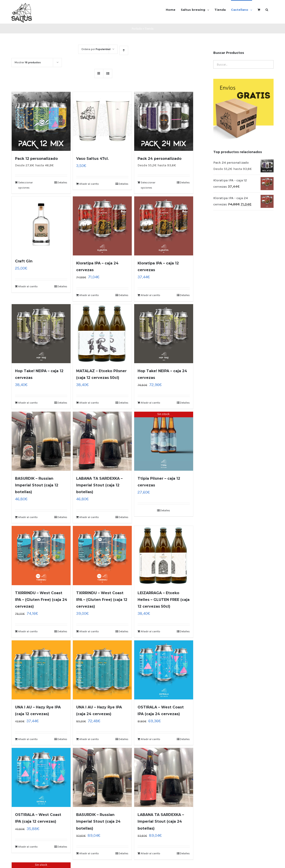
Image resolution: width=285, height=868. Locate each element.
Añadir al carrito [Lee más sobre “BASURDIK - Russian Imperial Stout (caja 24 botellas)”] (89, 853)
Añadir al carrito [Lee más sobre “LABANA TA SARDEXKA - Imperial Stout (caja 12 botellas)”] (89, 517)
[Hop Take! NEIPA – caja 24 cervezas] (164, 334)
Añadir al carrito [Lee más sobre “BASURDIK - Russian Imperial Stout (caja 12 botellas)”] (28, 517)
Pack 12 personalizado (36, 159)
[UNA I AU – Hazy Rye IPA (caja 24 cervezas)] (102, 670)
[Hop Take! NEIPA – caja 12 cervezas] (41, 334)
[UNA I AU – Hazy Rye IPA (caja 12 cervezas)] (41, 670)
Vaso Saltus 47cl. (92, 159)
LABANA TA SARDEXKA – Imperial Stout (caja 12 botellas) (99, 485)
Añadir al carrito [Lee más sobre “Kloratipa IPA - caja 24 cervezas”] (89, 295)
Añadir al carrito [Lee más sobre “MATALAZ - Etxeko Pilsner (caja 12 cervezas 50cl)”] (89, 403)
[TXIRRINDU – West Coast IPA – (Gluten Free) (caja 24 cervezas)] (41, 555)
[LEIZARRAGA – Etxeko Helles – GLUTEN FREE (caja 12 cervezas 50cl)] (164, 555)
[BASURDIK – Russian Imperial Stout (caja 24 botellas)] (102, 777)
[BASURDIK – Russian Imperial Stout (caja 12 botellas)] (41, 441)
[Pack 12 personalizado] (41, 121)
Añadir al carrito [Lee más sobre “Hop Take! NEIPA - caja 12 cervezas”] (28, 403)
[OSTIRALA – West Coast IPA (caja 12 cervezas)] (41, 777)
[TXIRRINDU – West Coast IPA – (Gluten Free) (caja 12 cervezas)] (102, 555)
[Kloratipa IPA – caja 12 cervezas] (164, 226)
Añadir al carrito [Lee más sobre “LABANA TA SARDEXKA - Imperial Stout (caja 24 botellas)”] (150, 853)
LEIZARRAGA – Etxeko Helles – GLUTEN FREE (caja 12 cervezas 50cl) (164, 600)
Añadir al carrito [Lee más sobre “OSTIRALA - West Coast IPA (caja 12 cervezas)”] (28, 847)
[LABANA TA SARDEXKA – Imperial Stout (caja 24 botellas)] (164, 777)
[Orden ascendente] (124, 50)
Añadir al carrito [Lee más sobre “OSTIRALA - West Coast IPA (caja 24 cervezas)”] (150, 739)
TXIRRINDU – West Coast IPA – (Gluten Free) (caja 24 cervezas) (41, 600)
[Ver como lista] (108, 74)
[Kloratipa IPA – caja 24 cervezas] (102, 226)
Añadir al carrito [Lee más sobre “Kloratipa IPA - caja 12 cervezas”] (150, 295)
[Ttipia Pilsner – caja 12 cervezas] (164, 441)
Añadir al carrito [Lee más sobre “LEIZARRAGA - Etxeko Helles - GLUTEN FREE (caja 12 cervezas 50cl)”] (150, 631)
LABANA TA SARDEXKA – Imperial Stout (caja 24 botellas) (161, 821)
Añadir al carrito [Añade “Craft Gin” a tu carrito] (28, 286)
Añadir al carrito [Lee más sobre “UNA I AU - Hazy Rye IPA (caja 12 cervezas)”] (28, 739)
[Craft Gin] (41, 225)
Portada (137, 29)
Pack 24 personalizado (160, 159)
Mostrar (28, 62)
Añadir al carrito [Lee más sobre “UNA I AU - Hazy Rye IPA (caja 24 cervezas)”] (89, 739)
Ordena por (96, 49)
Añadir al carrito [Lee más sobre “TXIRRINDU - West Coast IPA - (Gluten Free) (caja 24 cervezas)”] (28, 631)
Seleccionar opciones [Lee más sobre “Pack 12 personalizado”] (25, 185)
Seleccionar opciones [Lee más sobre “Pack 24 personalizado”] (148, 185)
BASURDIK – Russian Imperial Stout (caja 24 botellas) (98, 821)
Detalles (62, 182)
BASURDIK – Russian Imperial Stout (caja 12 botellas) (37, 485)
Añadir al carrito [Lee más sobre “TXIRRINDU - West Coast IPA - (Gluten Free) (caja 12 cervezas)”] (89, 631)
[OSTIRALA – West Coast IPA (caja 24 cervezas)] (164, 670)
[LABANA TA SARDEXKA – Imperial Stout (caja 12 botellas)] (102, 441)
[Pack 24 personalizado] (164, 121)
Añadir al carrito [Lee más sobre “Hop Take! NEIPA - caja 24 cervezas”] (150, 403)
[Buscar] (267, 9)
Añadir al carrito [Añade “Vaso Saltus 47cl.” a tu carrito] (89, 184)
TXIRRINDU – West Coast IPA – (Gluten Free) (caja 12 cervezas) (102, 600)
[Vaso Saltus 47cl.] (102, 121)
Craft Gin (24, 261)
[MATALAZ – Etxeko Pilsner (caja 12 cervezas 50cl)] (102, 334)
